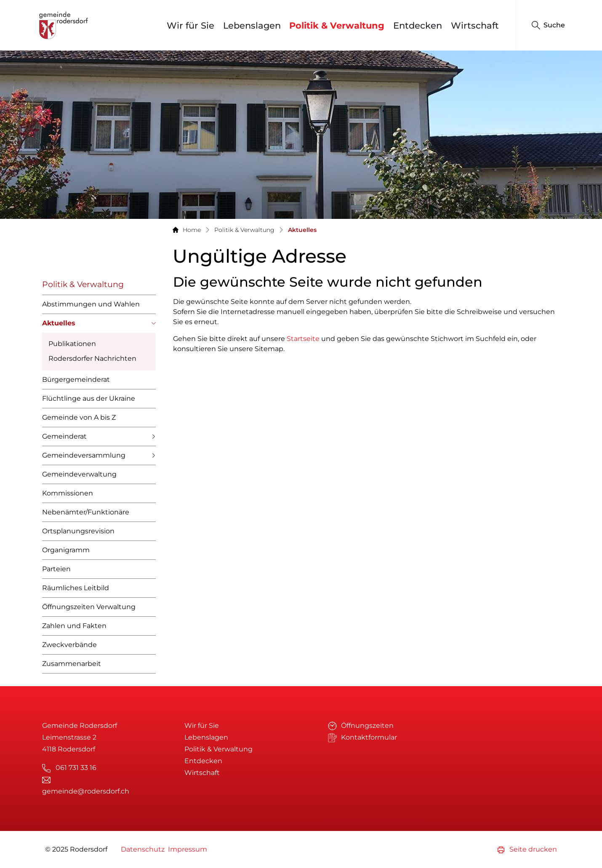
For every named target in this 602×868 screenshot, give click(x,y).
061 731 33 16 (76, 768)
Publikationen (72, 344)
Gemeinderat (64, 436)
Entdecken (418, 25)
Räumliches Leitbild (76, 588)
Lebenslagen (252, 25)
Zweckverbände (69, 645)
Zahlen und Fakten (74, 626)
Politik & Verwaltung (337, 25)
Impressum (188, 849)
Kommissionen (68, 493)
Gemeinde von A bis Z (79, 417)
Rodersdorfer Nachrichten (92, 358)
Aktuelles (59, 326)
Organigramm (66, 550)
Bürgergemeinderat (76, 379)
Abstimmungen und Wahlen (91, 304)
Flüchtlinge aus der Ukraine (89, 398)
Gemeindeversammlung (84, 455)
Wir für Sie (190, 25)
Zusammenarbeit (72, 664)
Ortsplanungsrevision (78, 531)
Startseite (303, 339)
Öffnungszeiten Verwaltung (89, 607)
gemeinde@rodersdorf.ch (86, 791)
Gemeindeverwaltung (79, 474)
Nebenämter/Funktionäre (86, 512)
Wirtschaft (475, 25)
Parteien (56, 569)
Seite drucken (527, 849)
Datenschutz (143, 849)
